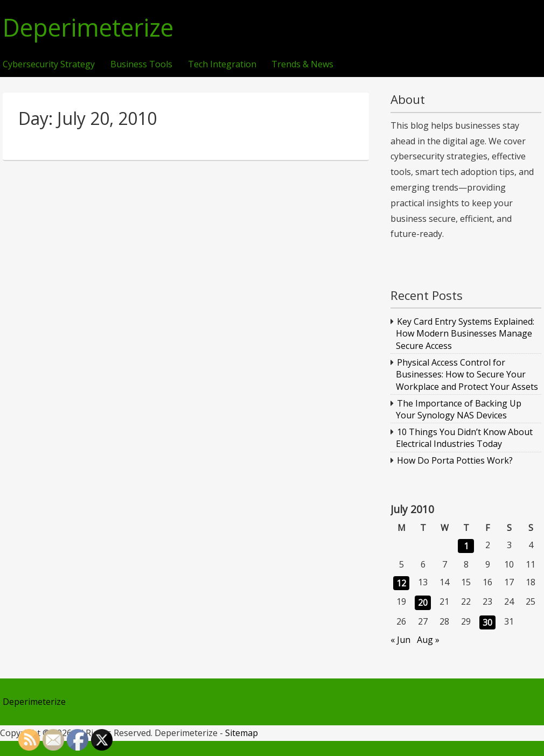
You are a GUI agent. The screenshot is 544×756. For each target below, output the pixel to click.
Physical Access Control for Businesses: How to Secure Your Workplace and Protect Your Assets (467, 374)
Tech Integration (222, 65)
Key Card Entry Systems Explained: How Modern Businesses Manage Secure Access (465, 334)
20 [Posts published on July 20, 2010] (423, 603)
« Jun (400, 640)
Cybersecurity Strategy (49, 65)
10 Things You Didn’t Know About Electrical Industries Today (465, 438)
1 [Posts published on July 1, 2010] (466, 546)
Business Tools (141, 65)
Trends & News (302, 65)
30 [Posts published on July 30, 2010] (487, 622)
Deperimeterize (88, 28)
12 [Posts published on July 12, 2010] (401, 583)
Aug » (428, 640)
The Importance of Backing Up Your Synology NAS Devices (459, 409)
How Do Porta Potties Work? (455, 460)
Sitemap (242, 733)
